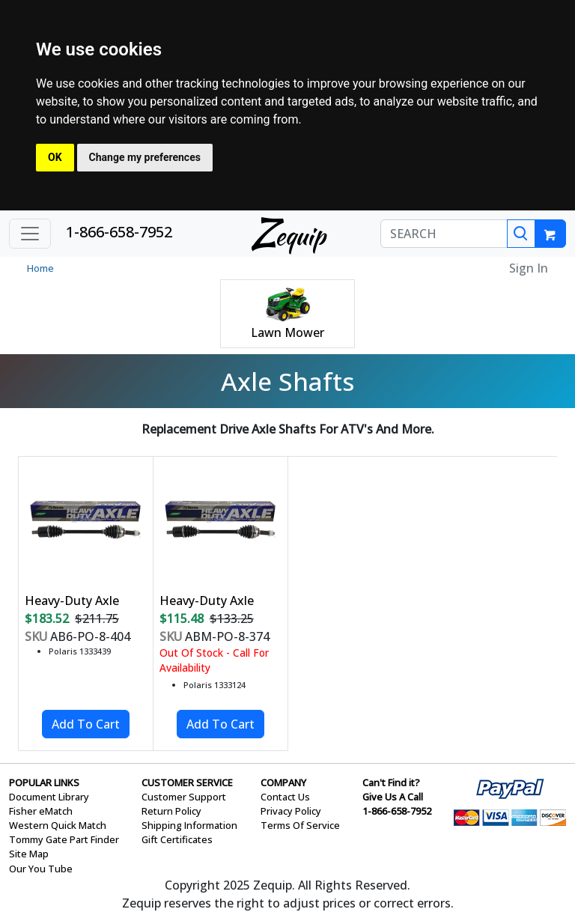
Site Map (29, 854)
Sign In (529, 268)
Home (40, 268)
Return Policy (171, 811)
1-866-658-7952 (119, 232)
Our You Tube (41, 869)
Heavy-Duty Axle (72, 601)
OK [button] (55, 157)
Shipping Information (189, 825)
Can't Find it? (391, 782)
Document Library (49, 797)
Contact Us (285, 797)
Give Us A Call (393, 797)
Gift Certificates (177, 839)
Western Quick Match (58, 825)
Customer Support (184, 797)
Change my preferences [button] (145, 157)
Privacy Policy (291, 811)
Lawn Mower (287, 332)
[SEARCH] (444, 234)
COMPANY (283, 782)
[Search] (521, 234)
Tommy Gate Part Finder (64, 839)
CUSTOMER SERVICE (187, 782)
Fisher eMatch (41, 811)
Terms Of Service (300, 825)
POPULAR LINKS (44, 782)
